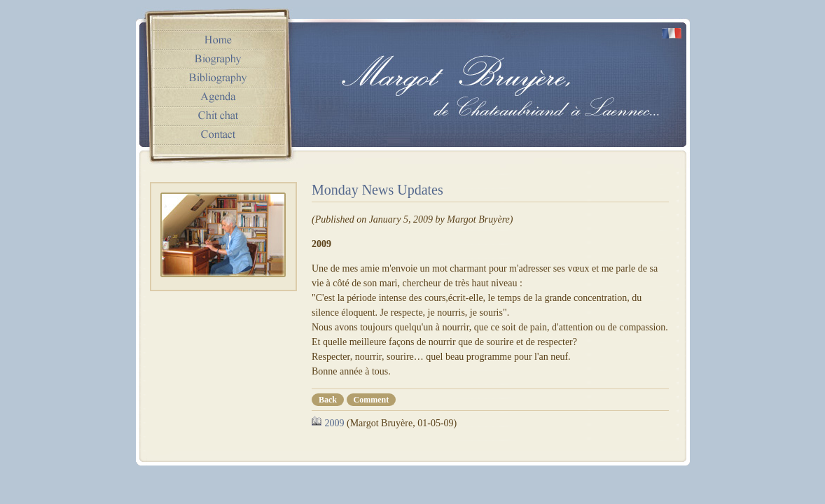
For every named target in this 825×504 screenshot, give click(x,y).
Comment (372, 400)
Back (328, 400)
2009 (335, 423)
